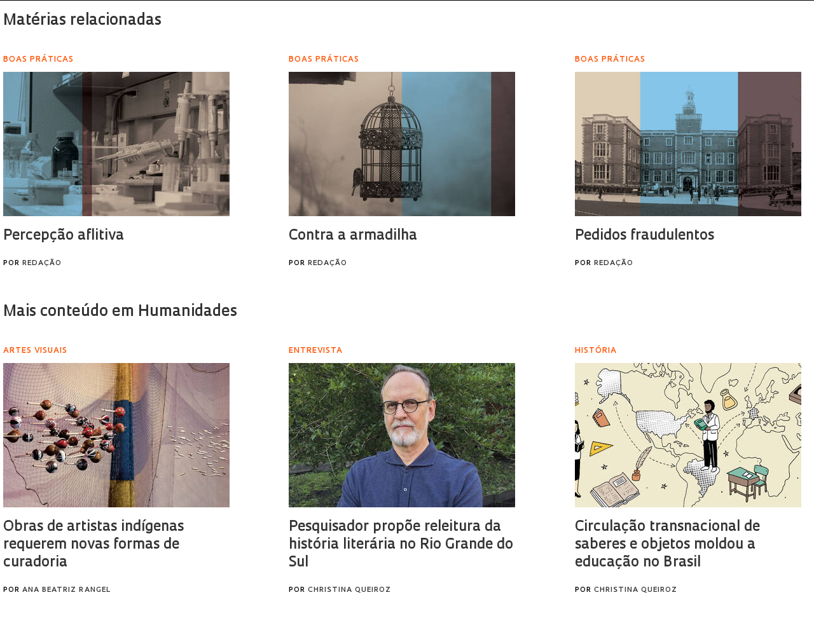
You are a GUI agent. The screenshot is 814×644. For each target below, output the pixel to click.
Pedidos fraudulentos (645, 236)
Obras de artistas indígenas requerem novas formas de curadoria (93, 545)
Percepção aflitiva (64, 236)
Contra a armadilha (353, 236)
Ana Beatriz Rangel (66, 590)
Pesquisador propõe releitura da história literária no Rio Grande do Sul (401, 545)
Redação (42, 264)
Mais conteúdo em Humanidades (120, 312)
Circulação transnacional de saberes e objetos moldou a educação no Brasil (667, 545)
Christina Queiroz (349, 590)
